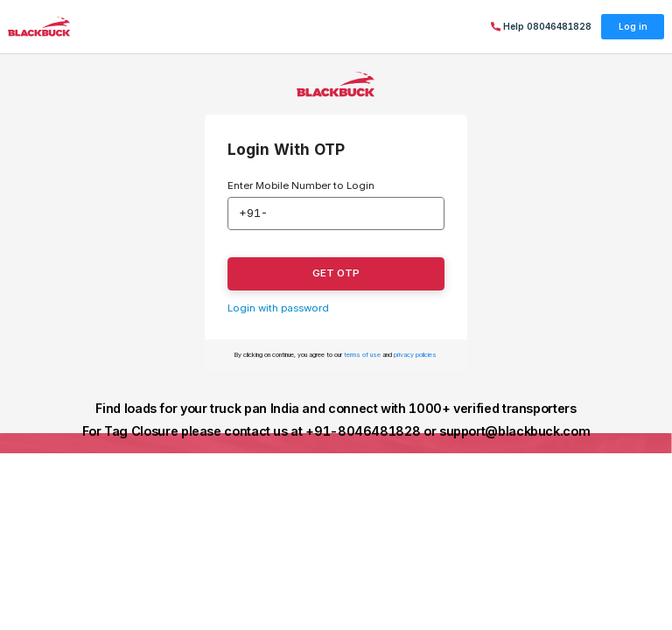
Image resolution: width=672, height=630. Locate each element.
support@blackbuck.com (514, 431)
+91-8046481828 (363, 431)
